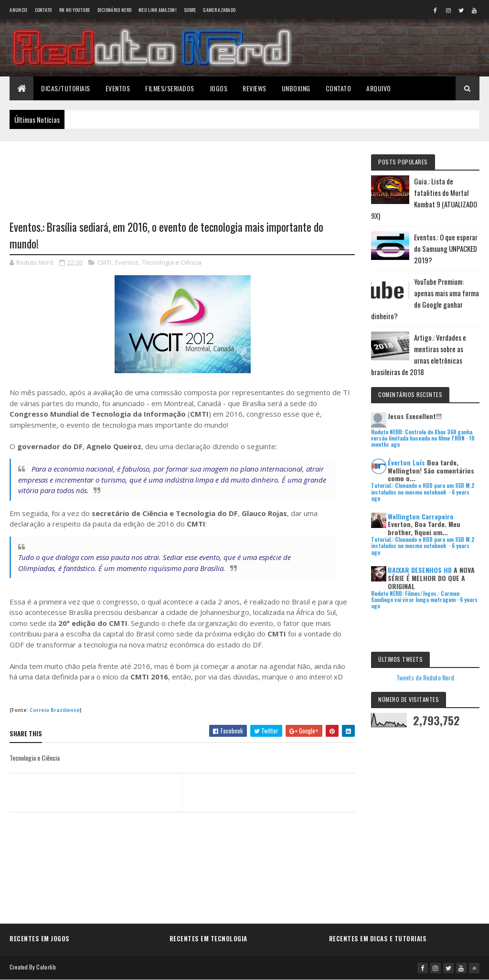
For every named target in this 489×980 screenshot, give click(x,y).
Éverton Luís (406, 462)
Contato (43, 10)
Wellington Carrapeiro (421, 516)
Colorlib (46, 967)
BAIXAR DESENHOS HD (420, 570)
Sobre (190, 10)
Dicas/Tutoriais (66, 88)
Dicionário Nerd (115, 10)
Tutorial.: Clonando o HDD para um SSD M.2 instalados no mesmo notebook (423, 489)
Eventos (118, 88)
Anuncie (18, 10)
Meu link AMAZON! (158, 10)
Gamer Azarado (219, 10)
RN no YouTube (75, 10)
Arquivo (379, 88)
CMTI (104, 262)
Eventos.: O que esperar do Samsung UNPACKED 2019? (446, 248)
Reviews (255, 88)
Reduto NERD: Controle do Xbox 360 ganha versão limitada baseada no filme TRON (422, 435)
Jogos (219, 88)
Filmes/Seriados (170, 88)
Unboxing (296, 88)
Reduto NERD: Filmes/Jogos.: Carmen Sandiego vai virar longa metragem (415, 597)
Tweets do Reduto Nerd (425, 677)
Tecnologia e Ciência (172, 262)
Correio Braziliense (55, 710)
